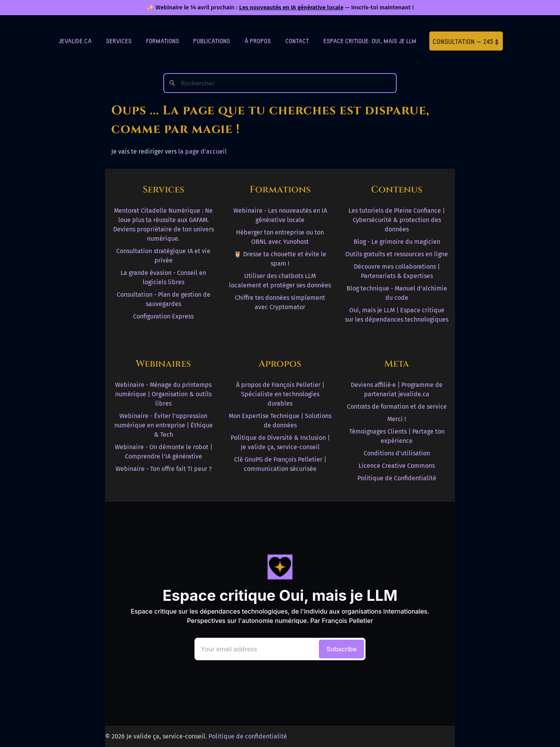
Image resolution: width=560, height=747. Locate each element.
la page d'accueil (202, 151)
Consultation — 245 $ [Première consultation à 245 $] (466, 41)
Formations (163, 41)
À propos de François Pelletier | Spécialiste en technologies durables (280, 394)
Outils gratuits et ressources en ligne (397, 254)
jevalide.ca (75, 41)
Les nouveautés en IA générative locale (291, 7)
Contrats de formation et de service (397, 407)
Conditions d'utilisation (397, 453)
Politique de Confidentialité (397, 478)
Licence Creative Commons (397, 466)
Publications (212, 41)
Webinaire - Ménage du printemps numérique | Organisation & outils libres (163, 394)
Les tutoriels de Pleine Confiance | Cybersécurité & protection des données (397, 220)
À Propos (258, 41)
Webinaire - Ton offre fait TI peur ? (164, 469)
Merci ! (397, 419)
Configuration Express (163, 316)
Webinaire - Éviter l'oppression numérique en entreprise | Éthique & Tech (164, 425)
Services (119, 41)
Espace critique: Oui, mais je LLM (370, 41)
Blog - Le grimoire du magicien (397, 242)
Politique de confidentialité (248, 736)
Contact (297, 41)
